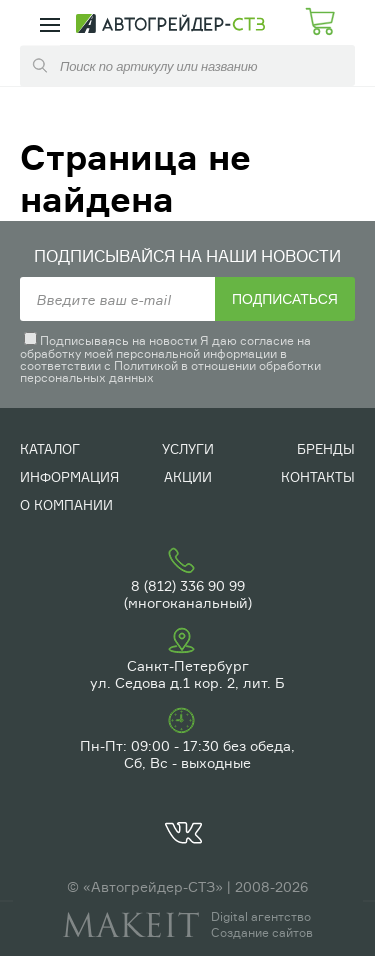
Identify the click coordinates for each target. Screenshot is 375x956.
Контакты (318, 477)
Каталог (50, 449)
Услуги (188, 449)
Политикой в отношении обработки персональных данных (170, 371)
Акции (188, 477)
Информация (69, 477)
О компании (66, 505)
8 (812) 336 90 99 (188, 585)
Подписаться (285, 299)
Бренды (326, 449)
